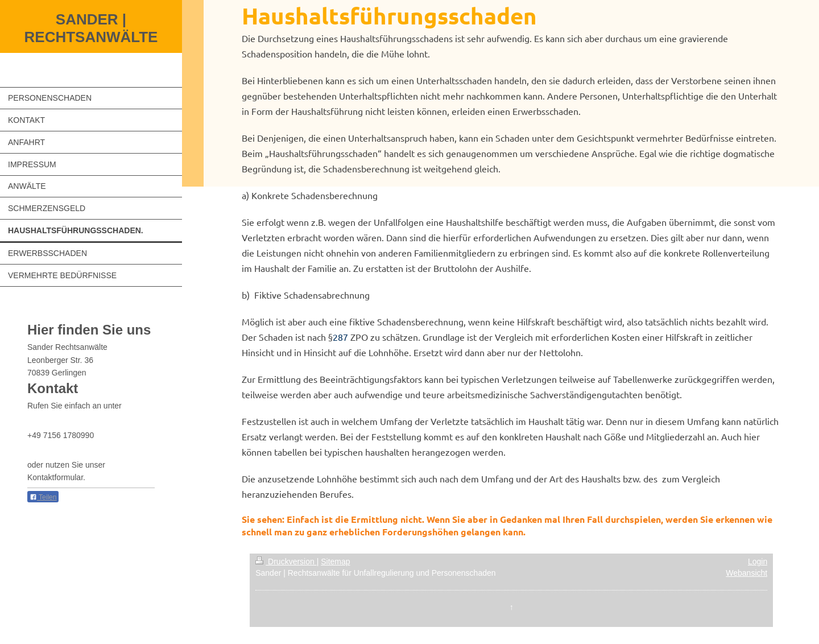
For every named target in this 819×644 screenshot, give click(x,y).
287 (340, 337)
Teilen (43, 497)
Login (758, 562)
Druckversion (286, 562)
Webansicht (746, 573)
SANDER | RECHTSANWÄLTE (91, 28)
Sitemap (335, 562)
